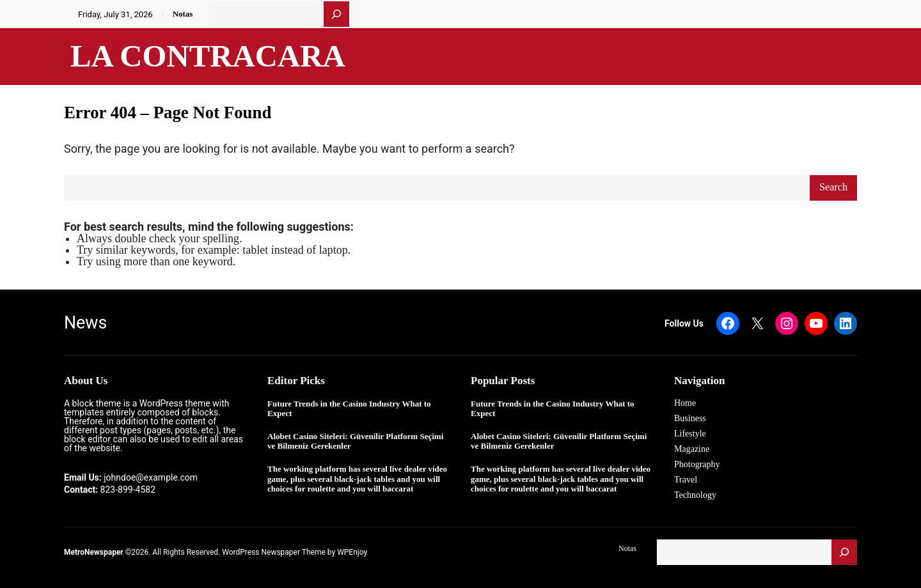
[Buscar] (336, 14)
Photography (697, 464)
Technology (695, 495)
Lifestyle (690, 434)
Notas (183, 14)
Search (833, 187)
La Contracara (208, 56)
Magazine (692, 449)
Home (685, 403)
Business (690, 418)
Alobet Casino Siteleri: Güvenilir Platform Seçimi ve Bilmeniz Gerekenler (355, 441)
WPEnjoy (352, 552)
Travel (686, 480)
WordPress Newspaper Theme (274, 552)
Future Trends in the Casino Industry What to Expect (349, 409)
